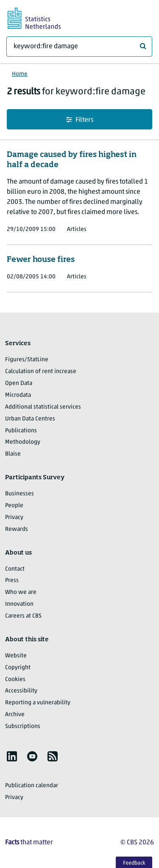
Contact (15, 569)
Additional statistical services (43, 407)
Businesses (20, 494)
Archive (15, 715)
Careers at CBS (23, 616)
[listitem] (12, 756)
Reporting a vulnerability (38, 703)
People (14, 506)
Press (12, 581)
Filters (80, 120)
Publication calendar (32, 786)
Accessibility (21, 691)
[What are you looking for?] (79, 47)
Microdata (18, 395)
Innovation (19, 604)
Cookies (15, 680)
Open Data (19, 383)
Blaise (13, 454)
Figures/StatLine (27, 360)
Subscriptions (23, 727)
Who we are (21, 592)
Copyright (18, 668)
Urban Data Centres (30, 419)
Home (20, 74)
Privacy (14, 518)
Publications (21, 431)
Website (16, 656)
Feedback (134, 863)
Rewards (17, 529)
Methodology (23, 442)
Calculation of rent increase (41, 372)
